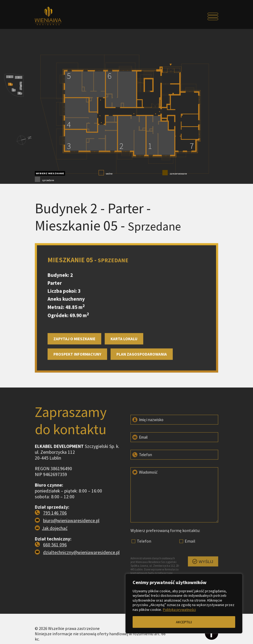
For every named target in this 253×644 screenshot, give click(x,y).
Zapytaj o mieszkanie (74, 363)
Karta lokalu (124, 363)
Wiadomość (145, 494)
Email (140, 459)
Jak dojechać (55, 552)
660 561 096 (55, 569)
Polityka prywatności (179, 610)
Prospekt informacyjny (77, 378)
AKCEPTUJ (184, 622)
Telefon (142, 476)
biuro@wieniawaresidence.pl (71, 545)
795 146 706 (55, 537)
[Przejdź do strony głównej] (58, 16)
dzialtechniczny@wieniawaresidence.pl (81, 576)
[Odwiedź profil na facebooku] (212, 634)
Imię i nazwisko (147, 441)
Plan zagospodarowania (142, 378)
